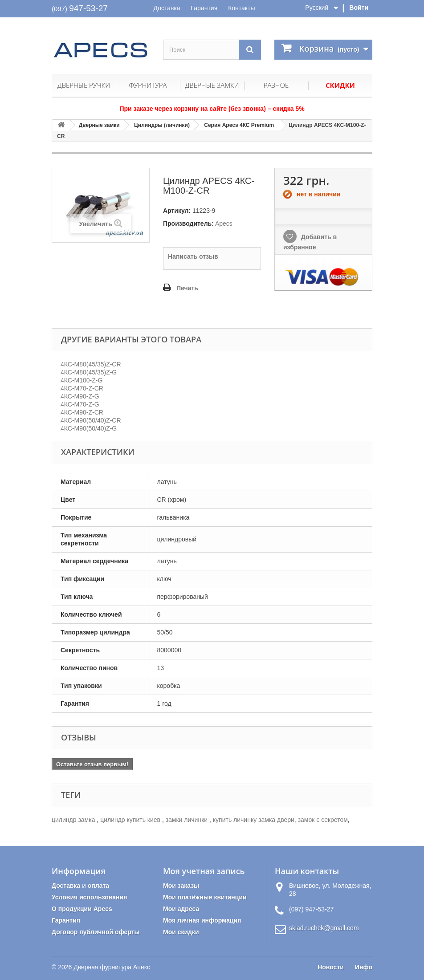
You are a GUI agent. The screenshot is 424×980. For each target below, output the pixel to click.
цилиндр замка (74, 820)
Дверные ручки (84, 85)
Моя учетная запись (204, 871)
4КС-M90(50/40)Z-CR (91, 420)
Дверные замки (212, 85)
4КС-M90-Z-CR (82, 412)
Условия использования (89, 897)
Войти (359, 8)
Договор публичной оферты (96, 932)
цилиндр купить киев (131, 820)
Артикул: (177, 211)
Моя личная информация (202, 920)
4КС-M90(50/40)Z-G (89, 428)
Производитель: (188, 224)
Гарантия (204, 8)
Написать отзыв (193, 256)
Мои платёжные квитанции (205, 897)
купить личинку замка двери (254, 820)
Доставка (167, 8)
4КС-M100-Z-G (82, 380)
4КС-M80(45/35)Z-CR (91, 364)
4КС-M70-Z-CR (82, 388)
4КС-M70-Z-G (80, 404)
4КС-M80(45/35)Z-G (89, 372)
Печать (187, 288)
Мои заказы (181, 886)
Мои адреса (181, 909)
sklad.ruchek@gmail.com (324, 928)
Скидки (340, 85)
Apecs (224, 224)
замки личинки (188, 820)
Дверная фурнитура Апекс (112, 967)
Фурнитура (148, 85)
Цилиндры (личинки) (162, 125)
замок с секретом (323, 820)
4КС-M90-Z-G (80, 396)
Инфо (364, 967)
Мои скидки (181, 932)
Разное (276, 85)
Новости (331, 967)
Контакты (241, 8)
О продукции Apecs (82, 909)
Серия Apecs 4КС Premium (239, 125)
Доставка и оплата (80, 886)
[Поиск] (250, 50)
